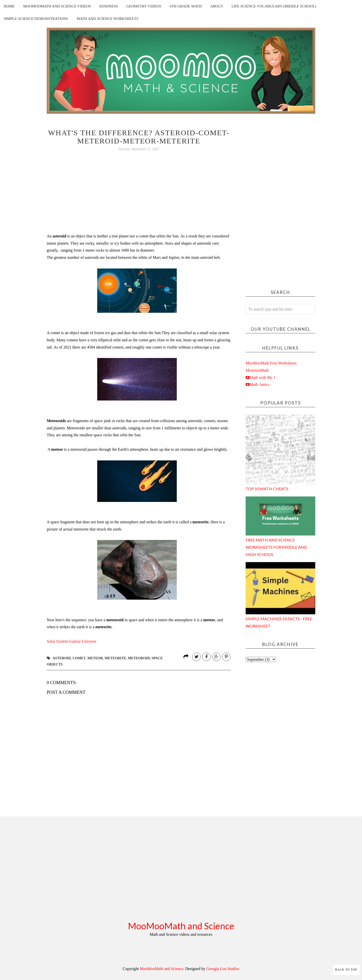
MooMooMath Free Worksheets (271, 363)
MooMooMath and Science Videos (57, 6)
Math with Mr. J (262, 377)
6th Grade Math (186, 6)
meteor (95, 658)
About (217, 6)
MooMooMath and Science (181, 926)
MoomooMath (257, 370)
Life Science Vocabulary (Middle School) (274, 6)
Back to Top (346, 970)
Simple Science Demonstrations (36, 19)
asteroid (62, 658)
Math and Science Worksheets (108, 19)
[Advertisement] (280, 203)
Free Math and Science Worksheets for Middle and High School (276, 547)
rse (72, 641)
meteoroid (139, 658)
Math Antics (260, 384)
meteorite (115, 658)
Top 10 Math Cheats (267, 489)
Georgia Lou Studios (223, 969)
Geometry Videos (144, 6)
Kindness (109, 6)
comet (79, 658)
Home (9, 6)
